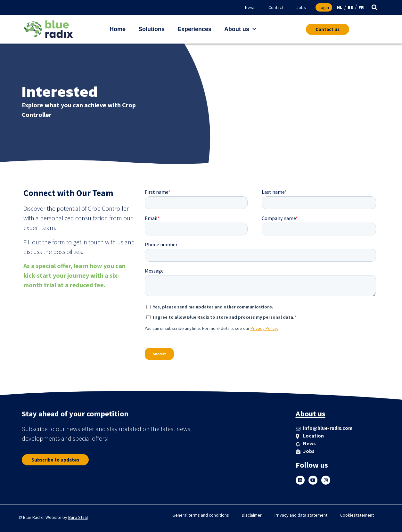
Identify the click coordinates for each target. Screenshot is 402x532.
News (250, 7)
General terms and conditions (201, 515)
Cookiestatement (357, 515)
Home (118, 29)
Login (324, 7)
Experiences (194, 29)
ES (350, 7)
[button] (375, 8)
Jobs (301, 7)
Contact (276, 7)
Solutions (152, 29)
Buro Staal (78, 517)
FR (361, 7)
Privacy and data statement (301, 515)
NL (340, 7)
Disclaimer (252, 515)
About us (240, 29)
